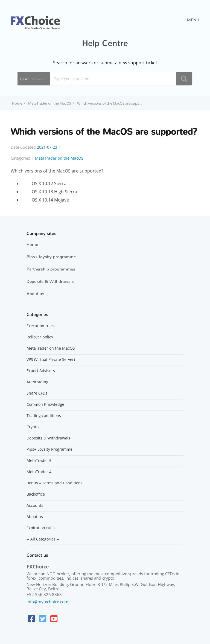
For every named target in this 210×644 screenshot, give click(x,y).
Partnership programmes (51, 269)
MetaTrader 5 (39, 461)
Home (32, 245)
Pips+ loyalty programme (51, 257)
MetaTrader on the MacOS (50, 103)
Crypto (33, 427)
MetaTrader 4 (39, 472)
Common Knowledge (45, 404)
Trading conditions (44, 416)
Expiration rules (41, 528)
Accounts (35, 505)
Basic (24, 79)
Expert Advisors (41, 371)
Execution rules (41, 326)
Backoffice (36, 494)
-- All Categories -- (43, 539)
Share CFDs (37, 393)
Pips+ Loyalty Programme (49, 449)
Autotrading (37, 382)
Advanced (40, 79)
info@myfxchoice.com (47, 602)
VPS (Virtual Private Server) (51, 360)
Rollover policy (40, 337)
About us (35, 294)
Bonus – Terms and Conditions (55, 483)
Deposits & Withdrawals (50, 281)
